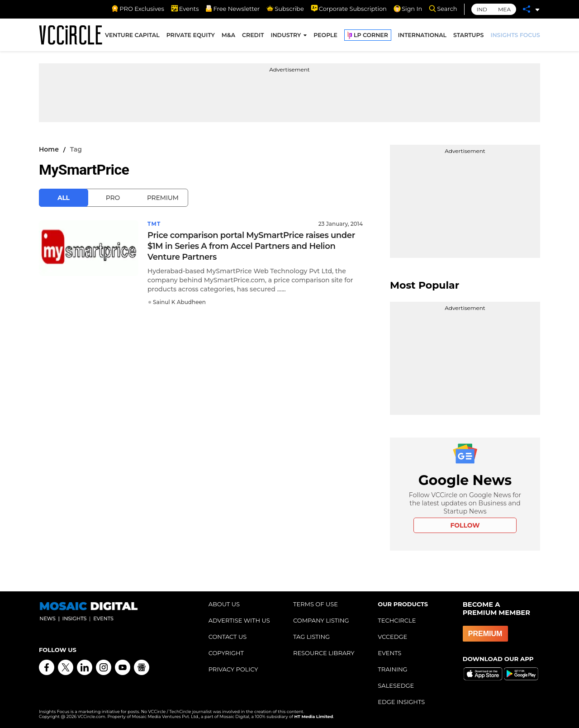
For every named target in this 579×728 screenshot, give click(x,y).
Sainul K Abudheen (179, 302)
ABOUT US (224, 604)
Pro (113, 198)
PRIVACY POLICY (233, 669)
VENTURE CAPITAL (132, 36)
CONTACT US (228, 637)
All (64, 198)
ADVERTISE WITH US (239, 620)
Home (49, 149)
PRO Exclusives (138, 9)
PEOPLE (325, 36)
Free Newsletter (233, 9)
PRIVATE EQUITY (191, 36)
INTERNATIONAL (422, 36)
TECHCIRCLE (397, 620)
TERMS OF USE (316, 604)
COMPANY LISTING (321, 620)
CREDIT (253, 36)
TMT (154, 224)
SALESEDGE (396, 685)
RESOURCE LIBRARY (324, 653)
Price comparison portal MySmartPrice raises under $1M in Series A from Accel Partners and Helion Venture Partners (251, 246)
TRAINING (392, 669)
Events (185, 9)
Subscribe (285, 9)
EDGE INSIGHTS (401, 702)
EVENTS (389, 653)
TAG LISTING (311, 637)
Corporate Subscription (349, 9)
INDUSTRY (286, 36)
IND (482, 9)
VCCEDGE (392, 637)
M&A (228, 36)
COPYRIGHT (226, 653)
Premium (163, 198)
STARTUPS (468, 36)
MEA (504, 9)
